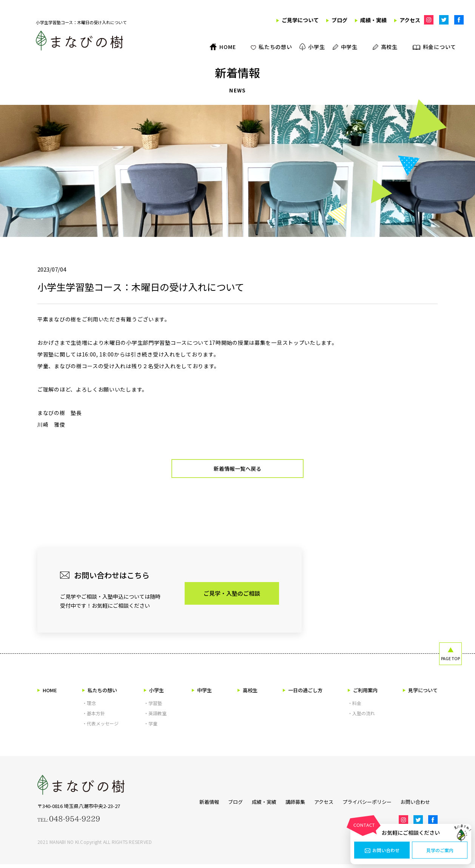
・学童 (151, 727)
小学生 (154, 694)
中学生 (202, 694)
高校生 (248, 694)
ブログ (224, 804)
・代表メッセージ (100, 727)
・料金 (355, 707)
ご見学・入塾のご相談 (232, 597)
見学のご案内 (440, 850)
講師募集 (291, 804)
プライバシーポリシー (371, 804)
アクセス (324, 804)
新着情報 (194, 804)
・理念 (89, 707)
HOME (47, 694)
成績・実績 (257, 804)
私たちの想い (100, 694)
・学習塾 (153, 707)
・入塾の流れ (361, 717)
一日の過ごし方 (303, 694)
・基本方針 (94, 717)
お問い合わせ (382, 850)
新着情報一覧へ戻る (238, 471)
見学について (420, 694)
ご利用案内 (363, 694)
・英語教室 (155, 717)
